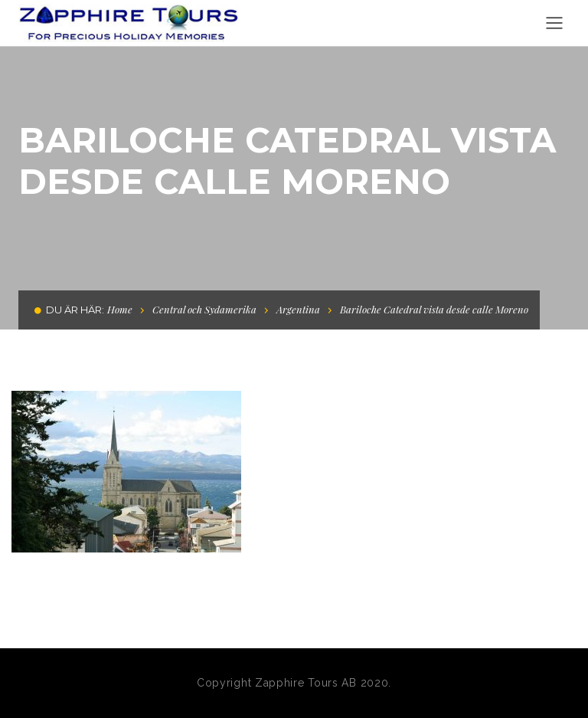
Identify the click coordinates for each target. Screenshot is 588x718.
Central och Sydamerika (204, 309)
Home (120, 309)
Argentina (298, 309)
